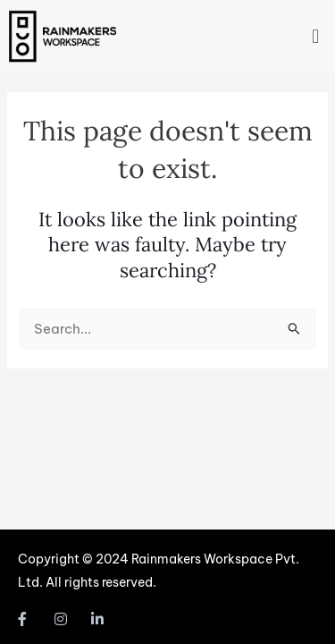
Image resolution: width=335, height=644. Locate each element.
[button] (316, 36)
